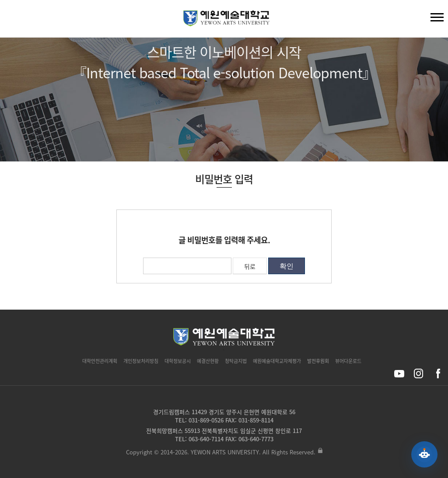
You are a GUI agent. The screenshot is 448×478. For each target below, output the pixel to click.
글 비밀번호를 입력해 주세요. (224, 240)
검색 (14, 21)
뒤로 (250, 266)
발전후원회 (318, 361)
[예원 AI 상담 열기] (424, 454)
